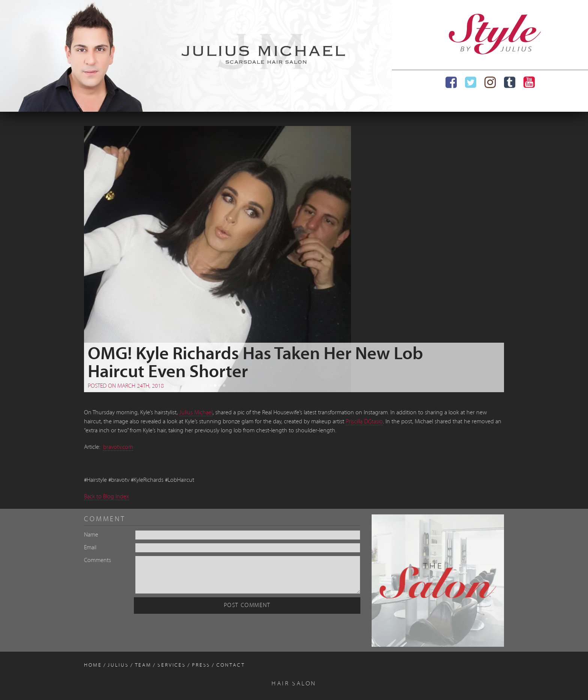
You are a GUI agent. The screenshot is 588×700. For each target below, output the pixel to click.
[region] (196, 56)
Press (201, 665)
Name (91, 535)
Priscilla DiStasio (364, 422)
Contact (231, 665)
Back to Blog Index (106, 497)
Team (143, 665)
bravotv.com (118, 447)
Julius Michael (196, 413)
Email (90, 548)
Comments (97, 561)
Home (93, 665)
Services (172, 665)
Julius (118, 665)
